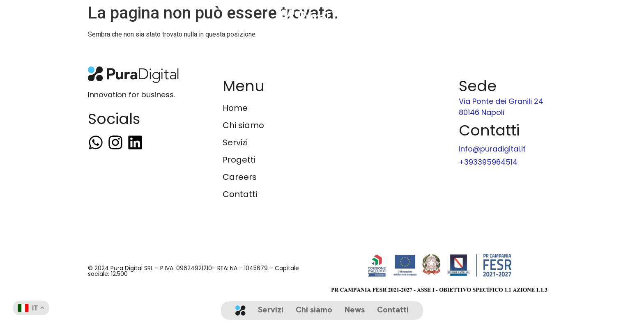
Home (235, 108)
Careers (240, 177)
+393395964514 (488, 162)
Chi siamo (314, 310)
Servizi (271, 310)
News (355, 310)
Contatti (393, 310)
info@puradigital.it (492, 149)
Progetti (239, 160)
